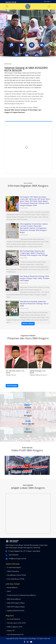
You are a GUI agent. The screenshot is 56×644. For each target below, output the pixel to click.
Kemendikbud (12, 588)
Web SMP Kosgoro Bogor (16, 607)
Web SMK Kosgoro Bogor (16, 603)
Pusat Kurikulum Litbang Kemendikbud (21, 595)
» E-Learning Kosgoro (13, 567)
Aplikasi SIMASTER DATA (16, 611)
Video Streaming (13, 571)
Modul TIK (11, 631)
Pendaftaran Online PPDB (16, 575)
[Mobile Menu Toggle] (7, 6)
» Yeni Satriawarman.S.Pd (15, 635)
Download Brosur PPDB (16, 579)
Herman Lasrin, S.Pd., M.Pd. (16, 623)
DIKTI (9, 591)
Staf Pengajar (12, 386)
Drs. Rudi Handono (14, 619)
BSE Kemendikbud (14, 599)
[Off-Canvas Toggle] (49, 6)
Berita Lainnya (28, 324)
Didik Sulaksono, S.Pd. (15, 627)
